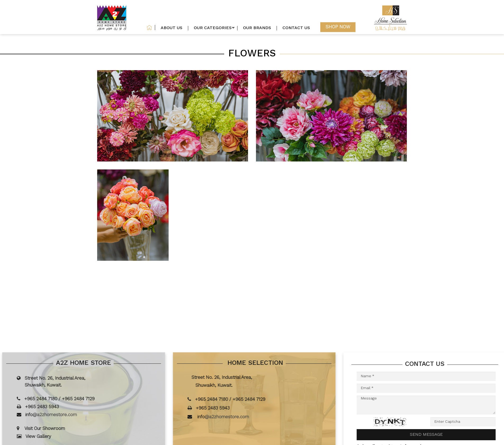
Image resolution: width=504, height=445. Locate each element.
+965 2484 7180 (48, 399)
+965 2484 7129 (86, 399)
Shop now (338, 27)
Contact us (296, 28)
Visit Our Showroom (52, 429)
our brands (257, 28)
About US (172, 28)
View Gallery (46, 437)
